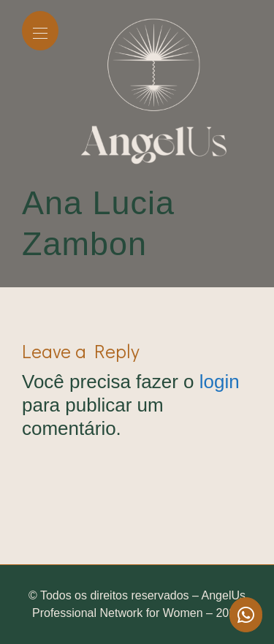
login (220, 382)
